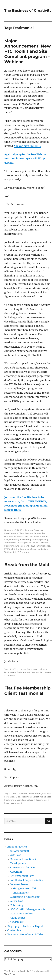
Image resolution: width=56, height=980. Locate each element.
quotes (35, 540)
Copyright (16, 872)
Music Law (17, 901)
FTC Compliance (42, 546)
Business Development (30, 794)
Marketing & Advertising (25, 897)
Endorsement (22, 546)
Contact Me (14, 930)
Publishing (17, 905)
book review (10, 672)
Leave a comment (13, 803)
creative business (42, 797)
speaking (44, 540)
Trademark (17, 922)
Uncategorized (24, 543)
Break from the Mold (27, 565)
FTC (32, 546)
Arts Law (29, 530)
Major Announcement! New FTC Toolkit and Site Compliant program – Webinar (28, 51)
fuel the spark (24, 672)
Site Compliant (23, 549)
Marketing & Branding (20, 540)
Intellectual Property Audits (27, 880)
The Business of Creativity (28, 10)
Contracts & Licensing (23, 868)
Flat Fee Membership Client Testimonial (27, 691)
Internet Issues (19, 884)
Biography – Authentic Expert (25, 926)
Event (37, 536)
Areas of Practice (17, 847)
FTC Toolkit (10, 549)
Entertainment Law (23, 536)
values (35, 543)
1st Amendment (20, 851)
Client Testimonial (28, 533)
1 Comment (24, 552)
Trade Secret (18, 918)
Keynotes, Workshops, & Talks (25, 934)
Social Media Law (40, 549)
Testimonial (10, 543)
